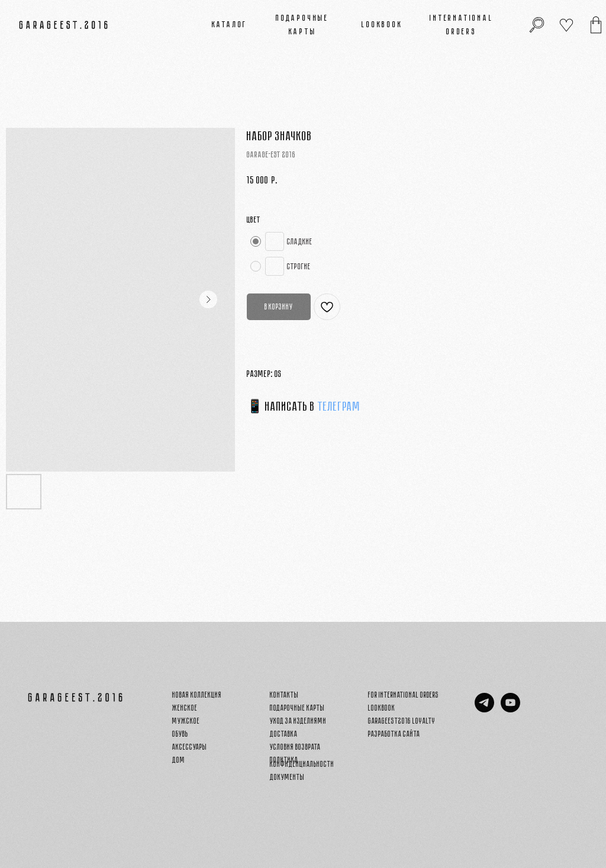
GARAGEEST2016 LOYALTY (402, 721)
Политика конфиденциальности (302, 762)
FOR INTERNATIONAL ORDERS (404, 695)
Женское (185, 708)
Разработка (385, 734)
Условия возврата (295, 747)
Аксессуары (190, 747)
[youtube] (510, 709)
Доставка (284, 734)
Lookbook (382, 24)
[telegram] (484, 709)
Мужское (186, 721)
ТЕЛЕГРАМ (339, 406)
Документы (287, 777)
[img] (596, 25)
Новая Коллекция (197, 695)
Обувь (180, 734)
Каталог (230, 24)
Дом (179, 760)
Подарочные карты (297, 708)
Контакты (284, 695)
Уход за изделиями (298, 721)
